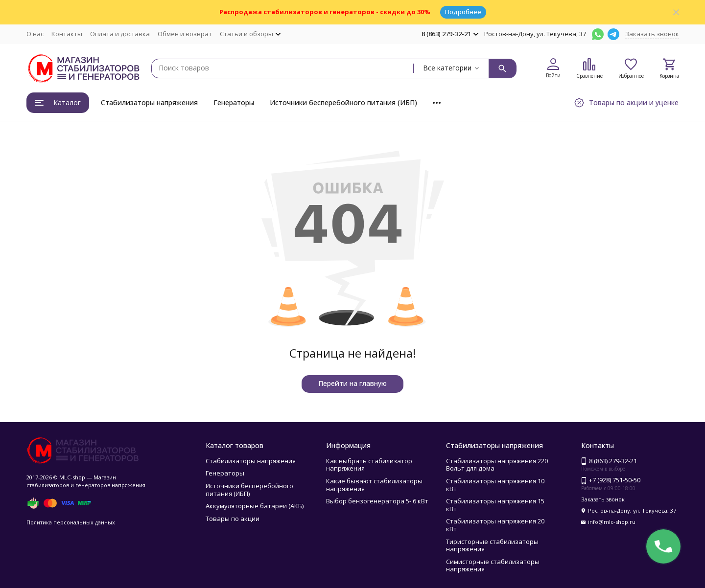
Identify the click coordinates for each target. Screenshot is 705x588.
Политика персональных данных (71, 522)
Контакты (67, 34)
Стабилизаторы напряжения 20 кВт (495, 525)
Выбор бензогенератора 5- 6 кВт (377, 501)
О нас (35, 34)
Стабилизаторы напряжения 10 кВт (495, 485)
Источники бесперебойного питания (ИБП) (343, 102)
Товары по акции (233, 519)
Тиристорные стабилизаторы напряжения (492, 545)
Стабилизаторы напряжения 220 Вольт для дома (497, 465)
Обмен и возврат (185, 34)
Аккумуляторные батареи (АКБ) (255, 506)
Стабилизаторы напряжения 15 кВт (495, 505)
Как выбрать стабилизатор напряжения (369, 465)
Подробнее (463, 12)
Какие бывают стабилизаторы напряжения (374, 485)
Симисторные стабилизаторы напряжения (493, 565)
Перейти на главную (352, 383)
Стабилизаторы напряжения (149, 102)
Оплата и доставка (120, 34)
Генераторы (234, 102)
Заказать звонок (652, 34)
